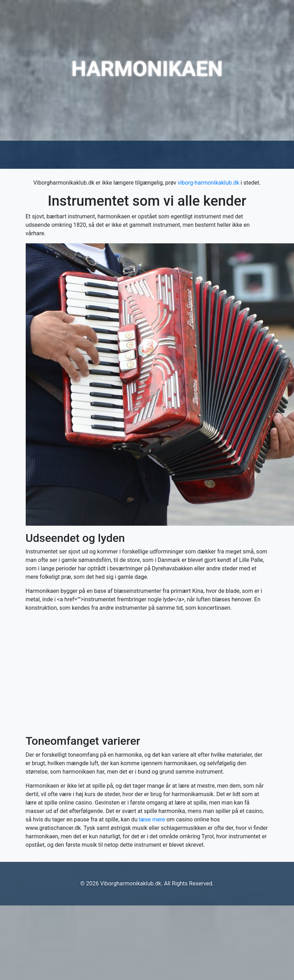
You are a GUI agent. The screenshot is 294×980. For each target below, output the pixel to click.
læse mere (152, 819)
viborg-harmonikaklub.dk (208, 183)
